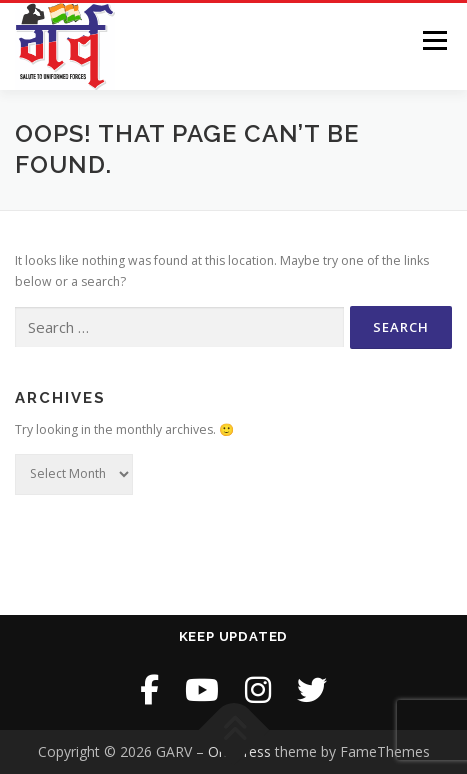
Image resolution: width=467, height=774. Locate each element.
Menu (433, 40)
